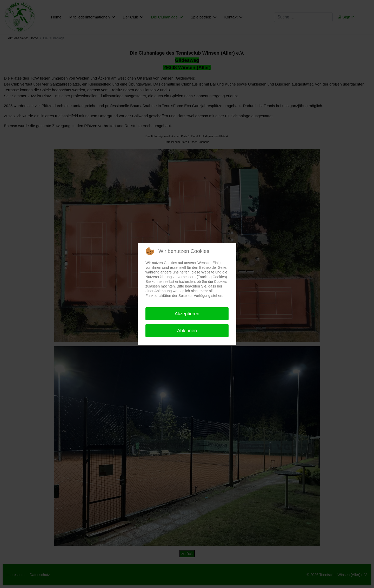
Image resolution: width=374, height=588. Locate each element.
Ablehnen (187, 331)
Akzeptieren (187, 314)
